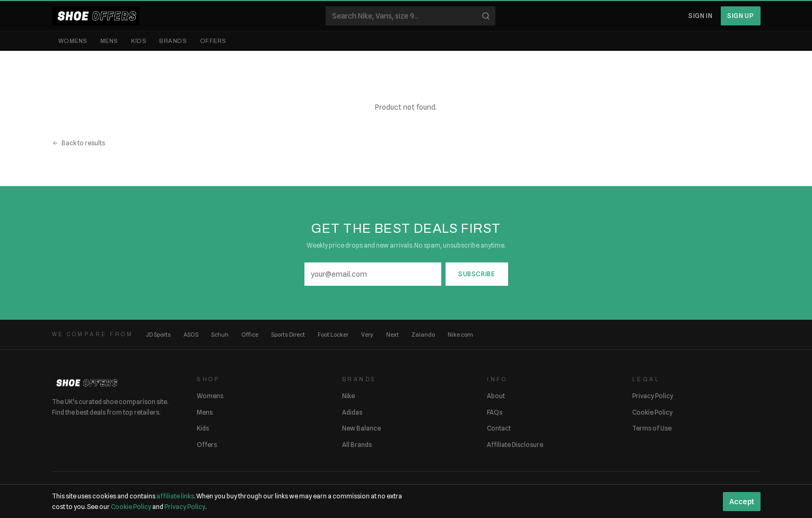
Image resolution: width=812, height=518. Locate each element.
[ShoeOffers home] (96, 16)
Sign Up (740, 16)
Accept (742, 502)
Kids (139, 41)
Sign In (700, 16)
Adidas (352, 412)
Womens (73, 41)
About (496, 396)
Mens (109, 41)
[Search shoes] (411, 16)
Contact (499, 428)
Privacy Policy (653, 396)
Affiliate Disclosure (515, 445)
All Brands (357, 445)
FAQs (495, 412)
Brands (173, 41)
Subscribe (477, 274)
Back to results (78, 143)
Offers (213, 41)
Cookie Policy (652, 412)
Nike (348, 396)
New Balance (361, 428)
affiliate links (175, 496)
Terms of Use (652, 428)
